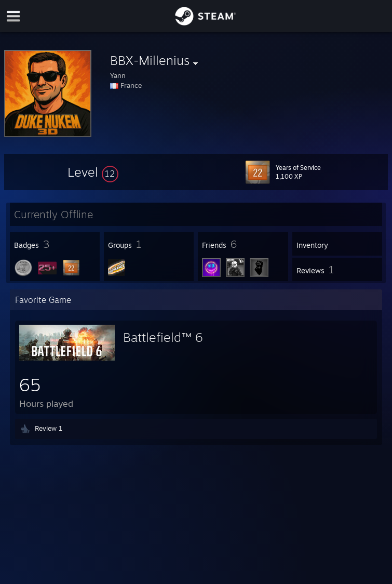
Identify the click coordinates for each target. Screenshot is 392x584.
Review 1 (49, 428)
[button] (93, 172)
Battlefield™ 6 (163, 337)
